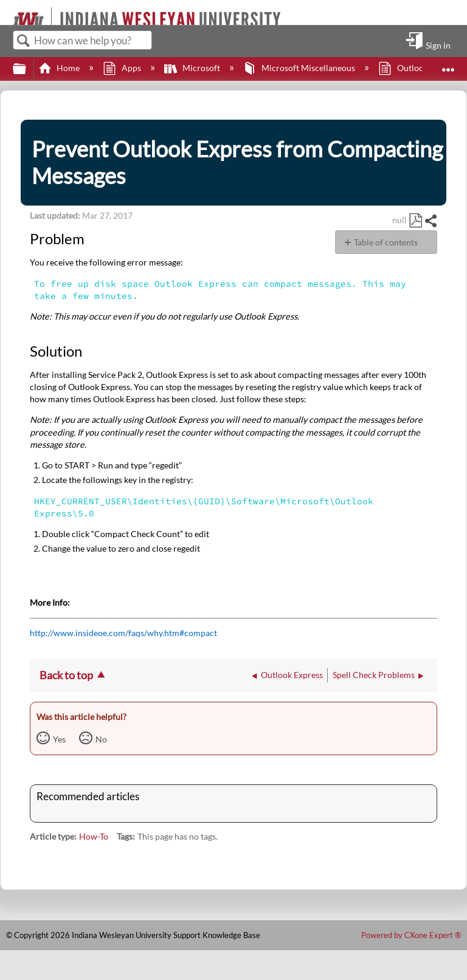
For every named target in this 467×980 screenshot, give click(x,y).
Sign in (438, 45)
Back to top (66, 675)
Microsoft (193, 68)
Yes (59, 739)
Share (431, 221)
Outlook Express (419, 68)
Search (24, 41)
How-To (94, 836)
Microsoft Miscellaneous (300, 68)
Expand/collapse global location (448, 65)
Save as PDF (415, 221)
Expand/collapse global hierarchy (27, 69)
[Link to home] (8, 12)
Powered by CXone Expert (411, 935)
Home (60, 68)
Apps (123, 68)
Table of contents (386, 242)
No (101, 739)
